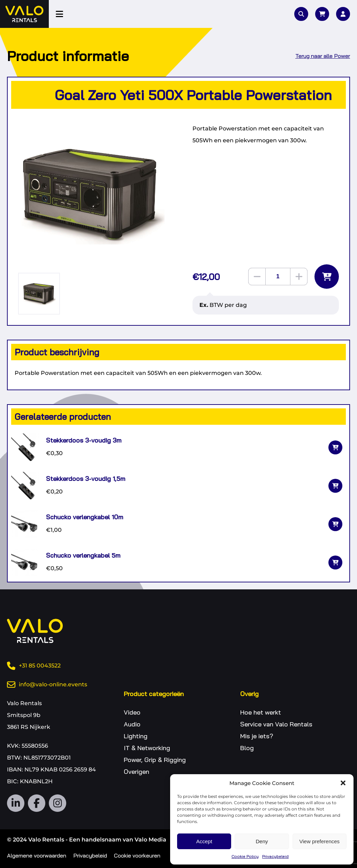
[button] (343, 783)
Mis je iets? (257, 736)
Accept (204, 841)
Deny (262, 841)
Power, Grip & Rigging (155, 760)
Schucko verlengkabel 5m (83, 555)
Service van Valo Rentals (276, 724)
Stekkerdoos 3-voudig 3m (84, 440)
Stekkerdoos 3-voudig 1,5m (86, 479)
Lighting (136, 736)
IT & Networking (147, 748)
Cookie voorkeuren (137, 855)
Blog (247, 748)
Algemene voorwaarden (37, 855)
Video (132, 712)
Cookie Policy (245, 856)
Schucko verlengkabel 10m (85, 517)
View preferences (320, 841)
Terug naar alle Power (323, 56)
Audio (132, 724)
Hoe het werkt (261, 712)
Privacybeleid (275, 856)
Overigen (136, 772)
